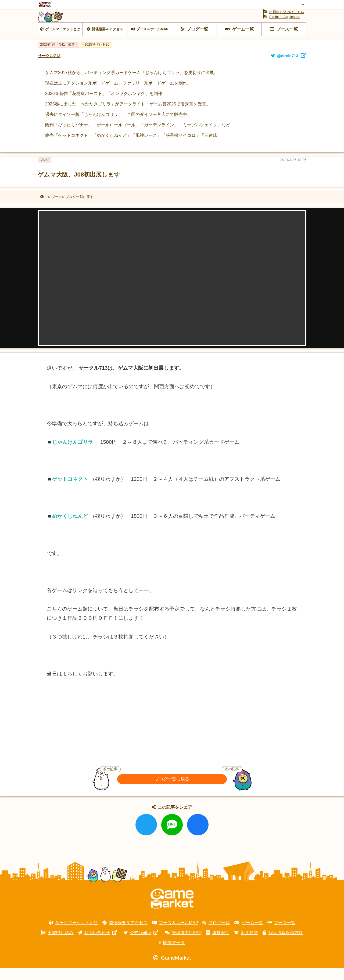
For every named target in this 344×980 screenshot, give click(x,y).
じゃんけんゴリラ (73, 454)
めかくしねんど (70, 529)
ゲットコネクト (70, 491)
